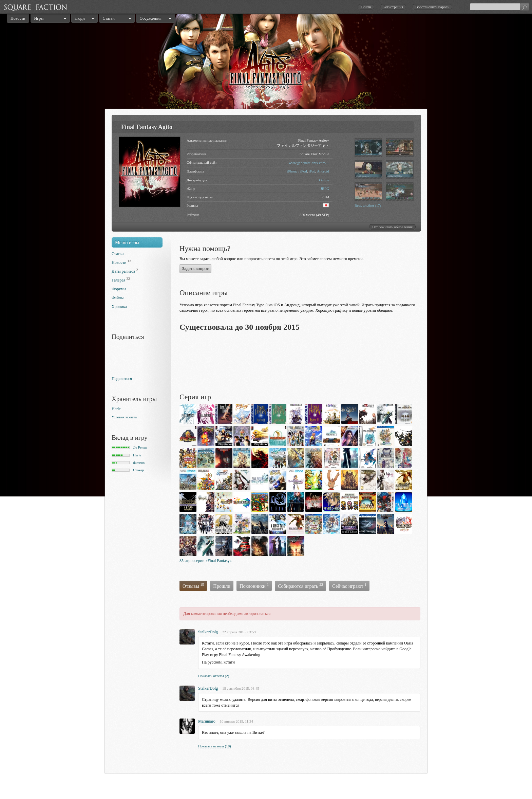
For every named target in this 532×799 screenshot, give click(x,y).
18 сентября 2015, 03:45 (241, 688)
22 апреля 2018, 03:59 (239, 632)
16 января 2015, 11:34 (236, 721)
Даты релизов (123, 271)
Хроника (119, 307)
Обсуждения (151, 18)
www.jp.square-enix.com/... (309, 163)
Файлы (118, 298)
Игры (39, 18)
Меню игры (127, 242)
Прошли (222, 586)
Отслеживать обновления (392, 227)
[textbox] (499, 7)
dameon (139, 462)
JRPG (325, 188)
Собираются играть (300, 586)
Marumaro (207, 721)
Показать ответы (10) (215, 746)
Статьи (109, 18)
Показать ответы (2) (214, 676)
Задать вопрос (196, 268)
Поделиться (122, 379)
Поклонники (254, 586)
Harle (116, 409)
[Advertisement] (303, 364)
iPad (312, 171)
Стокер (138, 470)
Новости (18, 18)
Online (324, 180)
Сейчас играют (349, 586)
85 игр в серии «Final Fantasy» (206, 561)
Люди (80, 18)
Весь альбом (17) (368, 205)
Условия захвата (124, 417)
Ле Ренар (140, 447)
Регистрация (393, 7)
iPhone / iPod (297, 171)
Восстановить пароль (432, 7)
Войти (366, 7)
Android (323, 171)
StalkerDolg (208, 632)
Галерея (118, 280)
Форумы (119, 289)
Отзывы (193, 586)
